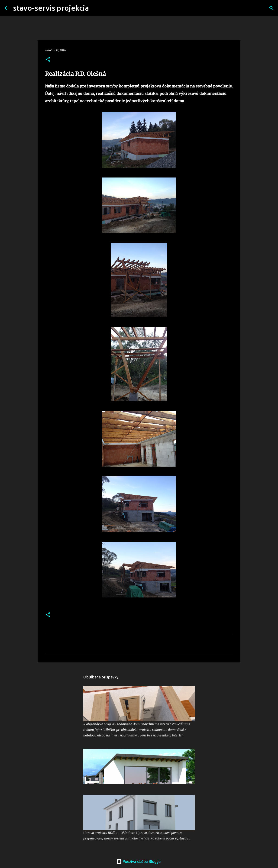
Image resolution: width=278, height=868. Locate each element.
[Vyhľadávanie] (95, 8)
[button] (48, 60)
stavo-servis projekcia (51, 8)
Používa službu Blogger (139, 862)
